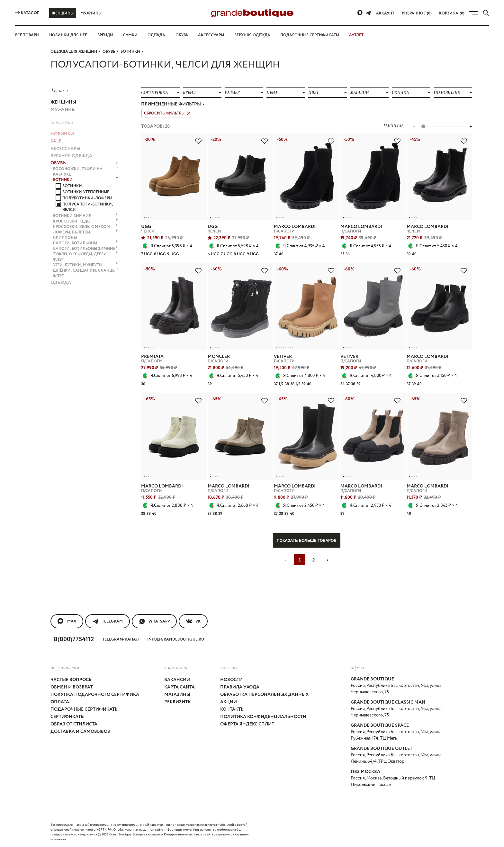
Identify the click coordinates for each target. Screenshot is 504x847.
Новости (231, 680)
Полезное (229, 667)
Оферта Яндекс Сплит (247, 724)
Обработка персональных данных (264, 695)
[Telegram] (368, 13)
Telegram (108, 621)
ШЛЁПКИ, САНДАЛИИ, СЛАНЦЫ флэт (85, 273)
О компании (176, 667)
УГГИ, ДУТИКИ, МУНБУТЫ (85, 265)
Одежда (156, 35)
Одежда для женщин (74, 52)
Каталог (27, 13)
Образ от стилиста (74, 724)
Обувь (182, 35)
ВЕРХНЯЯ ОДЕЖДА (71, 156)
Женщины (63, 13)
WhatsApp (154, 621)
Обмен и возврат (72, 687)
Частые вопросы (72, 680)
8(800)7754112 (74, 639)
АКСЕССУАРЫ (65, 149)
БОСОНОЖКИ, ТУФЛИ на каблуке (85, 172)
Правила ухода (240, 687)
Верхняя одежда (252, 35)
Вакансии (177, 680)
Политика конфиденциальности (263, 717)
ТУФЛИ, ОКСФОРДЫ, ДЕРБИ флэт (85, 257)
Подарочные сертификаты (310, 35)
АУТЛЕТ (356, 35)
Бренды (105, 35)
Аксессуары (211, 35)
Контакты (232, 709)
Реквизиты (178, 702)
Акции (229, 702)
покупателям (65, 667)
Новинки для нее (68, 35)
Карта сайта (180, 687)
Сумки (130, 35)
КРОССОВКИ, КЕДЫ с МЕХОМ (85, 227)
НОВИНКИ (62, 134)
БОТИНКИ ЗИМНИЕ (85, 216)
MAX (67, 621)
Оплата (60, 702)
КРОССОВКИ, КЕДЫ (85, 221)
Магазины (177, 695)
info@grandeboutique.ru (176, 639)
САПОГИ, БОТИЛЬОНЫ (85, 243)
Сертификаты (67, 717)
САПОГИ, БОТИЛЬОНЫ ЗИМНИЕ (85, 249)
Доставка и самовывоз (80, 732)
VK (193, 621)
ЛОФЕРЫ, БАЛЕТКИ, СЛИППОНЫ (85, 235)
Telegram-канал (121, 639)
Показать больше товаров (307, 541)
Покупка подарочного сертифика (95, 695)
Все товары (27, 35)
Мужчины (91, 13)
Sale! (57, 141)
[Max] (360, 13)
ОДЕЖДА (61, 283)
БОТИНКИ (130, 52)
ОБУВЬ (109, 52)
